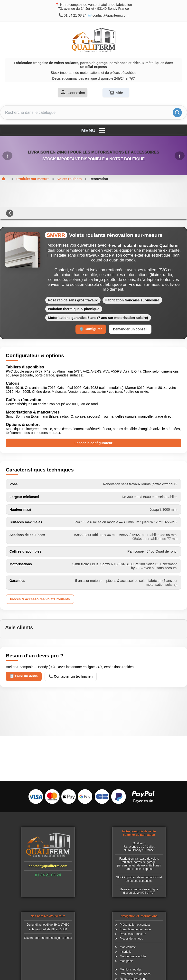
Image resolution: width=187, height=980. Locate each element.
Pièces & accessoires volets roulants (40, 599)
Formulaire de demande (135, 929)
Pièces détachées (131, 939)
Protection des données (135, 974)
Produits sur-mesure (133, 934)
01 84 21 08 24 (75, 15)
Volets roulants (69, 179)
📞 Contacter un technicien (71, 676)
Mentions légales (131, 970)
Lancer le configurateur (93, 443)
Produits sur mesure (33, 179)
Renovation (99, 179)
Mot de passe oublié (133, 956)
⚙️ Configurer (91, 329)
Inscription (126, 952)
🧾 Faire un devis (24, 676)
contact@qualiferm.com (110, 15)
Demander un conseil (130, 329)
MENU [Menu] (94, 130)
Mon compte (128, 947)
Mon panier (127, 961)
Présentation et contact (135, 925)
